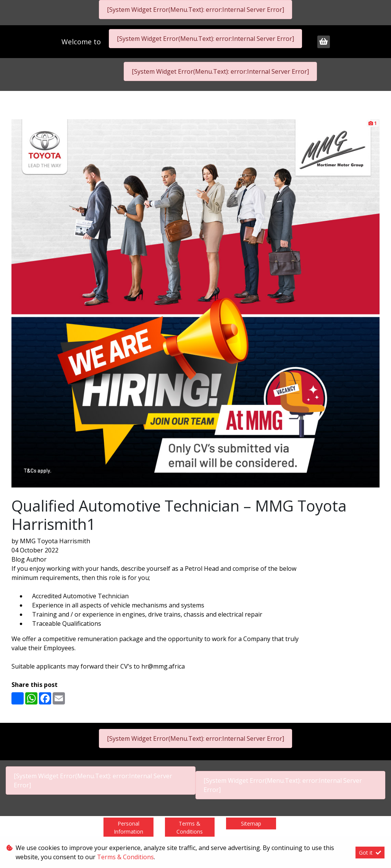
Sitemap (251, 823)
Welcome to (82, 42)
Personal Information (128, 828)
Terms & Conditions (190, 828)
